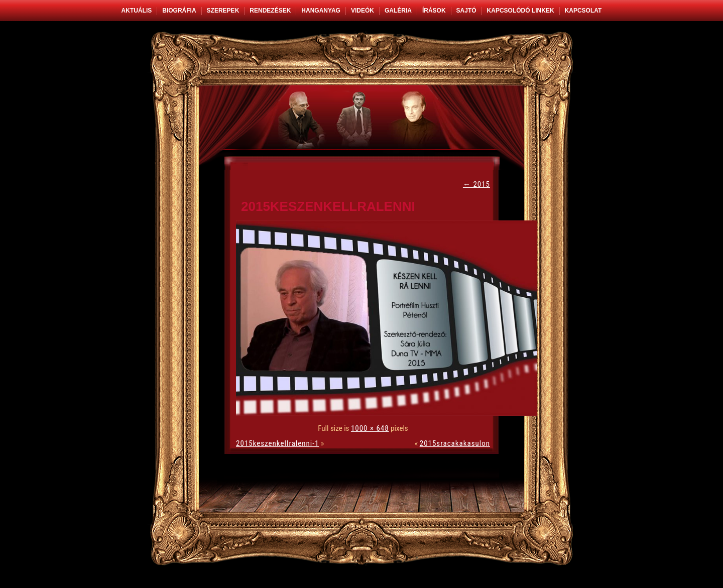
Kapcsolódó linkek (521, 11)
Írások (434, 11)
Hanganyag (321, 11)
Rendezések (270, 11)
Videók (363, 11)
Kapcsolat (583, 11)
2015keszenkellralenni (328, 206)
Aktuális (137, 11)
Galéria (398, 11)
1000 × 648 (370, 428)
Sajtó (466, 11)
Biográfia (179, 11)
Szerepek (223, 11)
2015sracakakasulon (455, 443)
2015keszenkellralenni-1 (277, 443)
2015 (476, 184)
